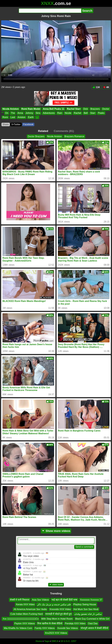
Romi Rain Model (31, 109)
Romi (5, 117)
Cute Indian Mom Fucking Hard (26, 614)
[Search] (50, 11)
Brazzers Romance (74, 136)
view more (56, 585)
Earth (31, 117)
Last (13, 117)
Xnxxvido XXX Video (60, 609)
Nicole (68, 113)
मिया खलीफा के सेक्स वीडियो (50, 623)
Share (6, 124)
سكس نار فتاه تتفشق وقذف (88, 614)
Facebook (28, 124)
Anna (20, 113)
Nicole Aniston (11, 109)
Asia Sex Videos (40, 600)
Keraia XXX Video (25, 605)
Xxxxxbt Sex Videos (68, 628)
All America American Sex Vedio (30, 609)
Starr (93, 113)
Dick (86, 109)
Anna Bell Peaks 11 (54, 109)
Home (39, 641)
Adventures (49, 113)
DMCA (55, 641)
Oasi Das (93, 623)
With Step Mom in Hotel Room (57, 619)
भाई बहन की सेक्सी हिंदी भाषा (64, 600)
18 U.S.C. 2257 (68, 641)
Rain (60, 113)
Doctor (106, 109)
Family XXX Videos (45, 628)
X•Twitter (16, 124)
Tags (47, 641)
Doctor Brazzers (36, 136)
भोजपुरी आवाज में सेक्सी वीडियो (94, 628)
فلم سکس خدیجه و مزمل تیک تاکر (54, 605)
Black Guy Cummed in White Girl (92, 619)
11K (96, 87)
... (37, 117)
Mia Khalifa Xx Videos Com (18, 628)
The (13, 113)
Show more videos (56, 531)
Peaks (101, 113)
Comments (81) (64, 131)
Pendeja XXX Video (75, 623)
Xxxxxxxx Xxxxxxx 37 (91, 600)
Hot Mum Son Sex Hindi (86, 609)
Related (43, 131)
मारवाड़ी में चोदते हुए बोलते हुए (58, 614)
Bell (86, 113)
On (7, 113)
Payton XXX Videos (25, 623)
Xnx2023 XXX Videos (56, 633)
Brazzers (95, 109)
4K (106, 87)
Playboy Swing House (85, 605)
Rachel (77, 113)
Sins (38, 113)
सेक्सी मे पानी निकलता (20, 600)
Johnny (29, 113)
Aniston (22, 117)
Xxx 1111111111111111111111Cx (21, 619)
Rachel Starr (74, 109)
